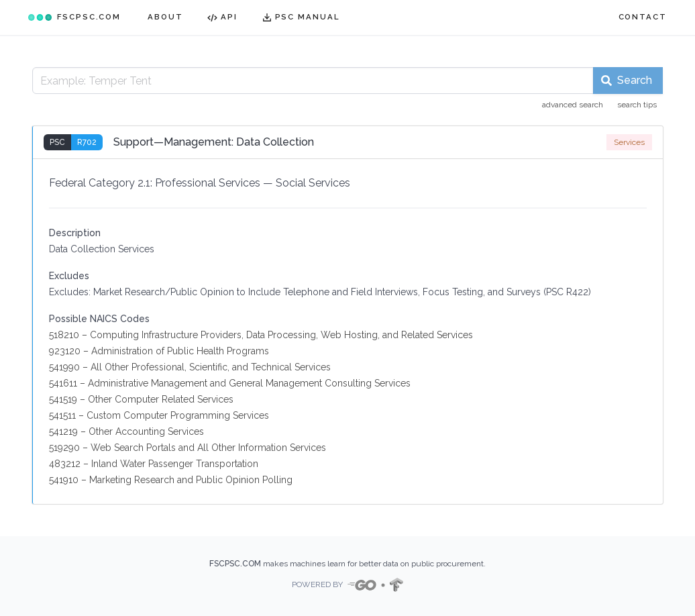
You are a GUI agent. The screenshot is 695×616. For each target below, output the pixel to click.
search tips (637, 105)
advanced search (573, 105)
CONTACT (643, 17)
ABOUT (165, 17)
